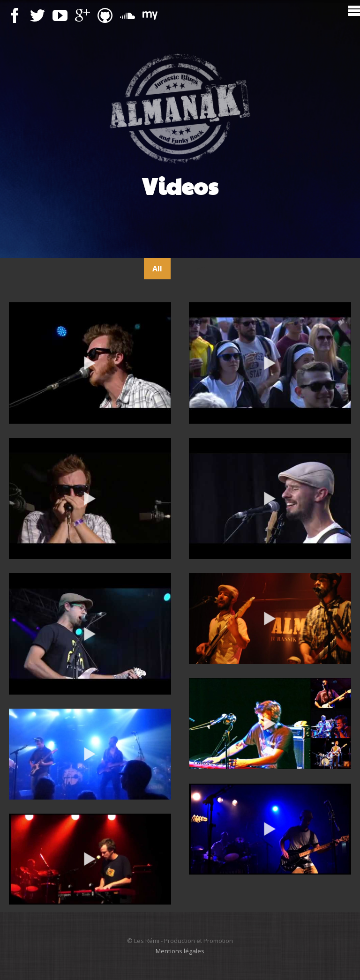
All (157, 269)
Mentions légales (180, 951)
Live (198, 269)
